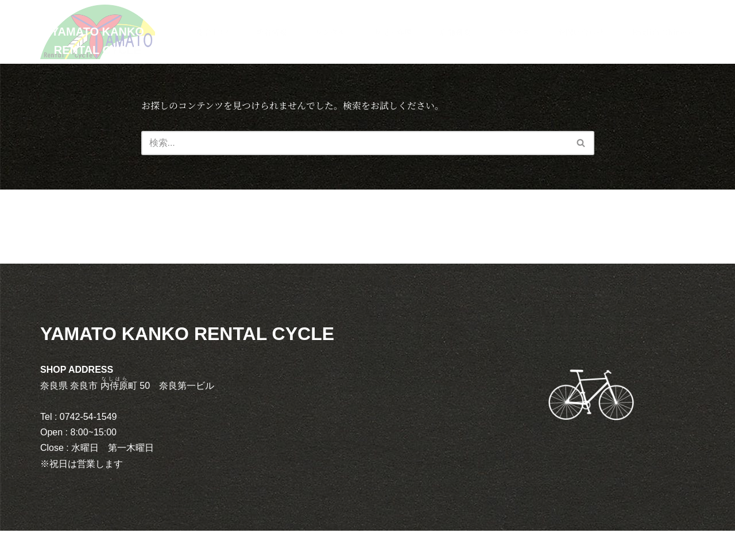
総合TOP (211, 32)
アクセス (513, 32)
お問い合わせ (580, 32)
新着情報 (270, 32)
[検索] (355, 143)
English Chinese (662, 32)
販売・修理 (391, 32)
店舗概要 (454, 32)
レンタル (329, 32)
